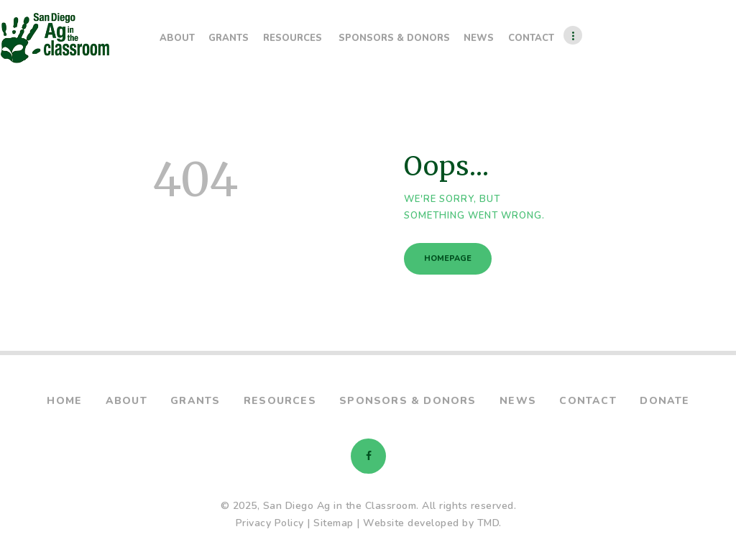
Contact (588, 401)
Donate (664, 401)
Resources (280, 401)
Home (64, 401)
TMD (488, 523)
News (518, 401)
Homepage (448, 258)
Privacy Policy (270, 523)
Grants (195, 401)
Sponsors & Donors (408, 401)
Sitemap (333, 523)
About (126, 401)
